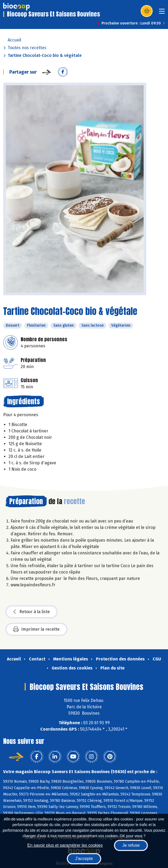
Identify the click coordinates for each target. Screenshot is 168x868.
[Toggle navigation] (162, 13)
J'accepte (84, 859)
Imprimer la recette (36, 629)
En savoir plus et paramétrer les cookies (65, 845)
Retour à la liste (32, 612)
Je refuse (131, 845)
